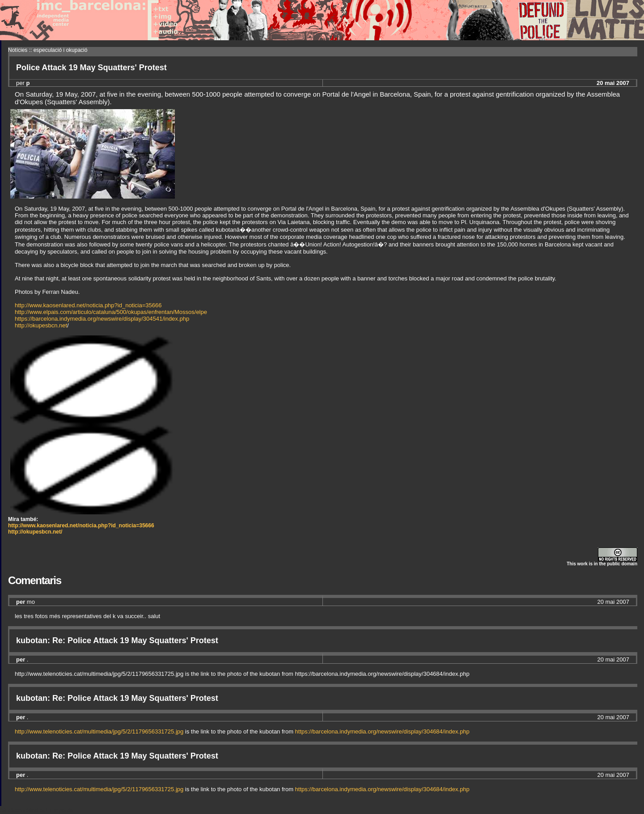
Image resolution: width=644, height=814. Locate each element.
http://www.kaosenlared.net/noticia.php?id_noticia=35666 (88, 305)
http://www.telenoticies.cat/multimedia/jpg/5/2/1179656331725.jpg (99, 731)
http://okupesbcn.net (41, 325)
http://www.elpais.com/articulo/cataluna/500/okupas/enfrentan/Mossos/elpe (111, 312)
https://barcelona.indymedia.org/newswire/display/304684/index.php (382, 731)
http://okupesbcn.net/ (35, 532)
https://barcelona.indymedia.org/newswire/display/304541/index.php (102, 319)
